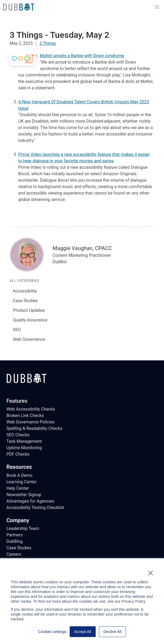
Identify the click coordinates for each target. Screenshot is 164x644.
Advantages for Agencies (30, 501)
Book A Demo (19, 475)
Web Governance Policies (31, 422)
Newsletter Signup (24, 495)
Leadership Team (23, 528)
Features (17, 401)
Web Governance (29, 339)
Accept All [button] (83, 632)
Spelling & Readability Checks (34, 428)
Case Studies (25, 301)
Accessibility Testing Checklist (35, 508)
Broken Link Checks (25, 416)
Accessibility (25, 291)
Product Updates (29, 310)
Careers (14, 554)
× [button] (150, 573)
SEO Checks (18, 435)
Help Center (18, 488)
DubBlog (14, 541)
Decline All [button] (112, 632)
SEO (17, 330)
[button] (157, 7)
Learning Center (22, 482)
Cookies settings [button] (52, 632)
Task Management (24, 441)
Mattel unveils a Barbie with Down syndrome (82, 56)
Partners (15, 535)
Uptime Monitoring (24, 448)
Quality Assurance (30, 320)
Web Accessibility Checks (31, 409)
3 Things (48, 43)
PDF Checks (18, 454)
